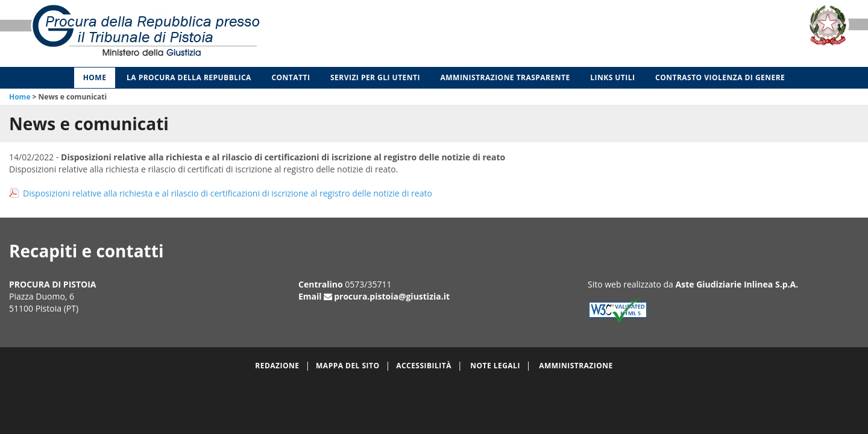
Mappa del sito (348, 366)
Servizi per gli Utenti (375, 77)
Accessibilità (424, 366)
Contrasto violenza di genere (720, 77)
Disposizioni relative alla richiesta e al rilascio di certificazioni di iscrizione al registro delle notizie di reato (228, 193)
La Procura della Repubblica (189, 77)
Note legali (495, 366)
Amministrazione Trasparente (505, 77)
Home (95, 77)
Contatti (291, 77)
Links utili (612, 77)
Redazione (277, 366)
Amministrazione (576, 366)
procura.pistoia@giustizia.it (392, 296)
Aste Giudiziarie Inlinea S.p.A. (737, 284)
